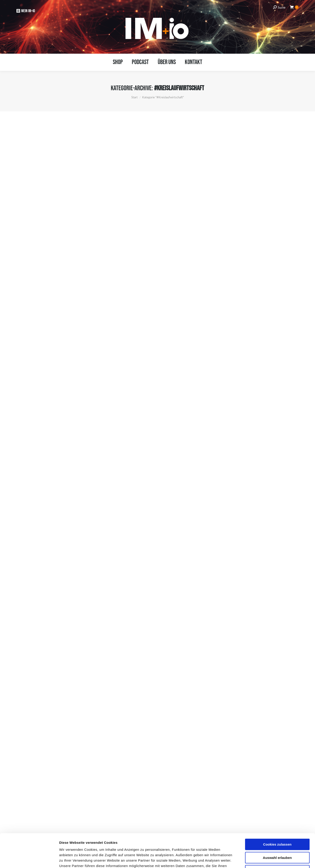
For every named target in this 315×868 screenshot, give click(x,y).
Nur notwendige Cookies (277, 839)
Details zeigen (239, 859)
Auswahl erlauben (277, 826)
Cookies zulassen (277, 813)
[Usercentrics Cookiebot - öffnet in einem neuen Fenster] (29, 859)
